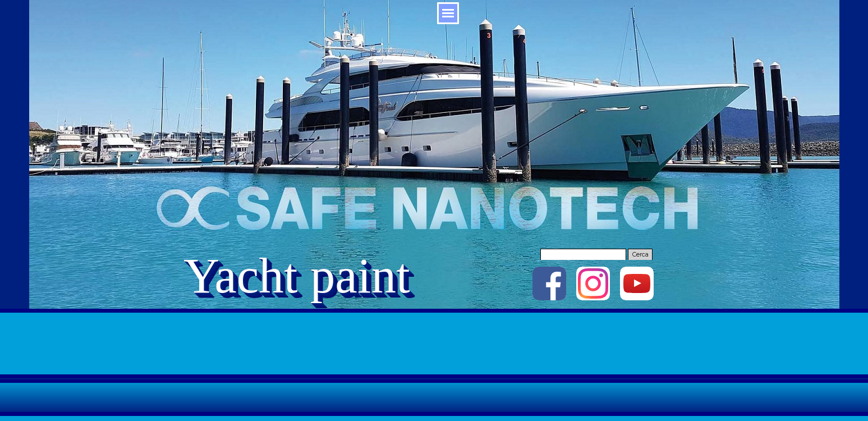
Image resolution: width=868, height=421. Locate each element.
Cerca (640, 255)
